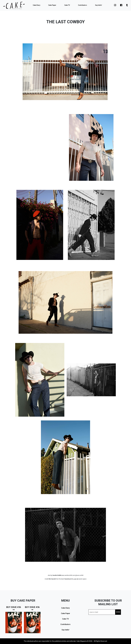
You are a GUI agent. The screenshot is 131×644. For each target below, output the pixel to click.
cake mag (14, 5)
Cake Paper (52, 5)
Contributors (82, 5)
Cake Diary (37, 5)
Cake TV (67, 5)
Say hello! (99, 5)
